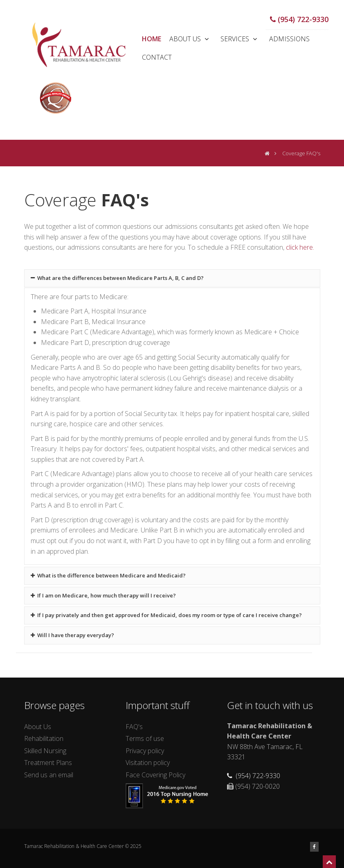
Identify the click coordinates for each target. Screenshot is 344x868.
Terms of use (145, 738)
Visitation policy (148, 763)
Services (240, 39)
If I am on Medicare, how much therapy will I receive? (103, 595)
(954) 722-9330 (299, 19)
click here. (300, 247)
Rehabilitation (44, 738)
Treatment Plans (48, 763)
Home (152, 39)
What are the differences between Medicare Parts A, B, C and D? (117, 278)
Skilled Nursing (45, 751)
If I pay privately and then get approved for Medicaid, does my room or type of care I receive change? (166, 615)
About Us (190, 39)
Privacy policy (145, 751)
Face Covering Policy (155, 775)
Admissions (289, 39)
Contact (157, 57)
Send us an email (49, 775)
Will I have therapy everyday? (73, 635)
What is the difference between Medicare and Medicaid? (108, 575)
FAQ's (134, 727)
